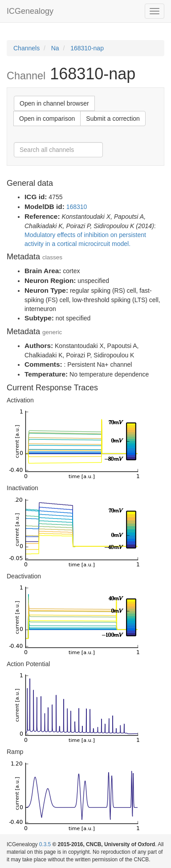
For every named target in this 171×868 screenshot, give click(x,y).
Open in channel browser (54, 103)
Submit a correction (113, 119)
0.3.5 (45, 844)
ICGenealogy (30, 11)
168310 (77, 207)
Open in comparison (47, 119)
